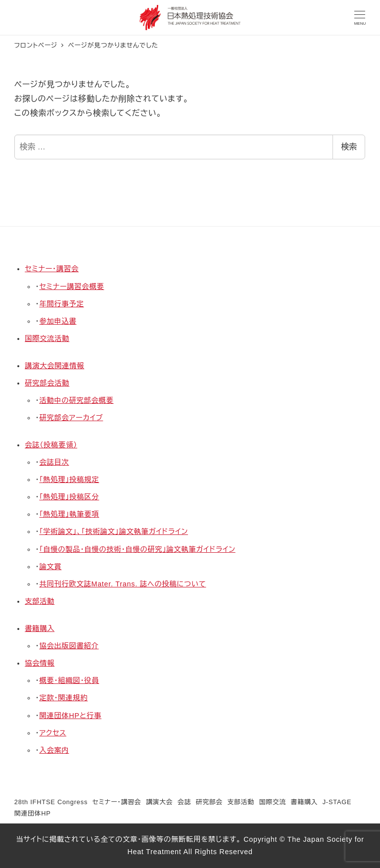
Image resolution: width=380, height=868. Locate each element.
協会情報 (40, 663)
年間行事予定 (61, 304)
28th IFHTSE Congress (51, 802)
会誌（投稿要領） (51, 445)
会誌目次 (54, 462)
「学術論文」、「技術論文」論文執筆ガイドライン (114, 531)
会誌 (184, 802)
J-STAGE (337, 802)
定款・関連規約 (63, 698)
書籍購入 (40, 628)
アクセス (53, 733)
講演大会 (159, 802)
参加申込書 (58, 321)
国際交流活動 (47, 338)
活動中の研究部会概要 (76, 400)
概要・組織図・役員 (69, 680)
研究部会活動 (47, 383)
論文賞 (50, 567)
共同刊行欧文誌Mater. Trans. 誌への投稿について (122, 584)
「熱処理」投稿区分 (69, 497)
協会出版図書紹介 (69, 646)
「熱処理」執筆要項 (69, 514)
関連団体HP (33, 813)
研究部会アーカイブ (71, 418)
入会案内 (54, 750)
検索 (349, 147)
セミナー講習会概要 (71, 287)
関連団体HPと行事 (70, 716)
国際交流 (273, 802)
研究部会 (209, 802)
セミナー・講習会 (52, 269)
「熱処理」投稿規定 (69, 480)
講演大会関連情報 (54, 366)
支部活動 (40, 601)
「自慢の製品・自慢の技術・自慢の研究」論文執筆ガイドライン (137, 549)
